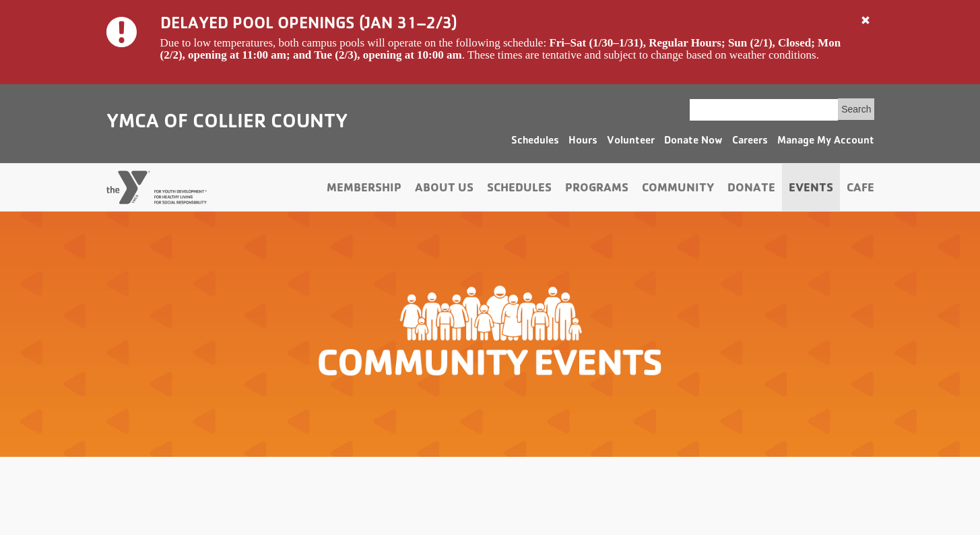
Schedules (535, 141)
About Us (444, 189)
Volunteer (631, 141)
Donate (751, 189)
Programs (597, 189)
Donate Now (693, 141)
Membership (364, 189)
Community (678, 189)
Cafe (860, 189)
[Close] (865, 21)
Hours (583, 141)
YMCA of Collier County (227, 123)
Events (811, 189)
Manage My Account (826, 141)
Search (856, 109)
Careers (750, 141)
